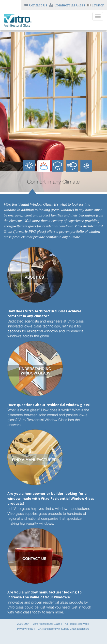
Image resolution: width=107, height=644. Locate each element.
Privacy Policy (25, 629)
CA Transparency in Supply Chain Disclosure (64, 629)
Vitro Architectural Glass (46, 624)
